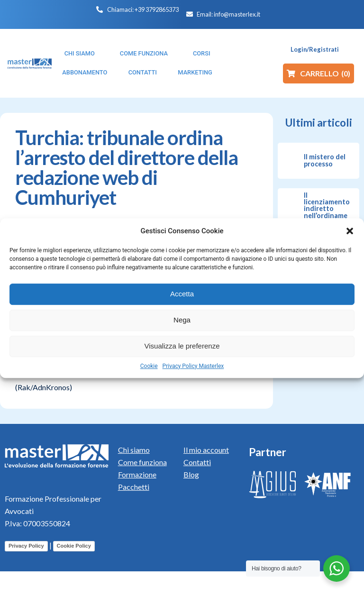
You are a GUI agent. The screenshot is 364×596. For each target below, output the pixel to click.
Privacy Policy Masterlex (193, 366)
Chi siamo (134, 450)
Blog (191, 474)
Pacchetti (134, 487)
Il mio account (206, 450)
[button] (350, 231)
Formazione (137, 474)
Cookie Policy (74, 546)
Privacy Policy (26, 546)
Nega (182, 320)
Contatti (197, 462)
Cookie (149, 366)
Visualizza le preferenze (182, 346)
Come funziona (142, 462)
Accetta (182, 294)
